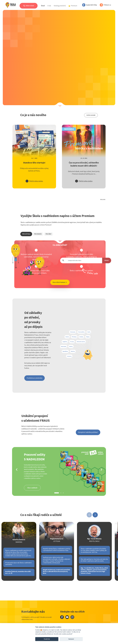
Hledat (107, 260)
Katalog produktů (60, 6)
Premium (73, 6)
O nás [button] (49, 6)
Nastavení (71, 639)
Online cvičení (29, 6)
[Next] (101, 470)
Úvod (43, 6)
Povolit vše (47, 639)
